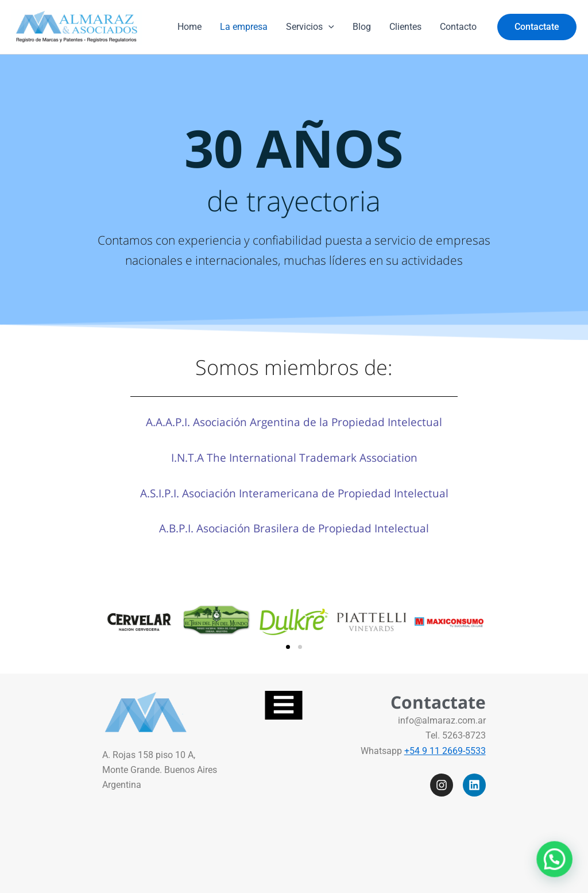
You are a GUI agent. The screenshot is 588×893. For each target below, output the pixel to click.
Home (189, 27)
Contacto (458, 27)
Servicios (310, 27)
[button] (537, 27)
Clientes (405, 27)
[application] (328, 27)
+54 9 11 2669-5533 (445, 751)
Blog (362, 27)
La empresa (244, 27)
